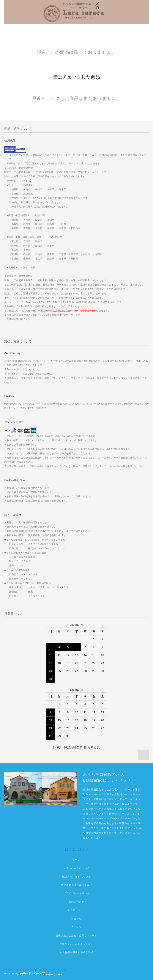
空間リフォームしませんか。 (77, 944)
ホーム (76, 860)
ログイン (76, 927)
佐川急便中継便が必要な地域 (77, 952)
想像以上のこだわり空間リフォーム (77, 936)
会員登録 (76, 919)
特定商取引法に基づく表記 (76, 885)
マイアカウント (76, 910)
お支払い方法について (76, 868)
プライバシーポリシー (76, 893)
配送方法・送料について (76, 877)
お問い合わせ (76, 902)
